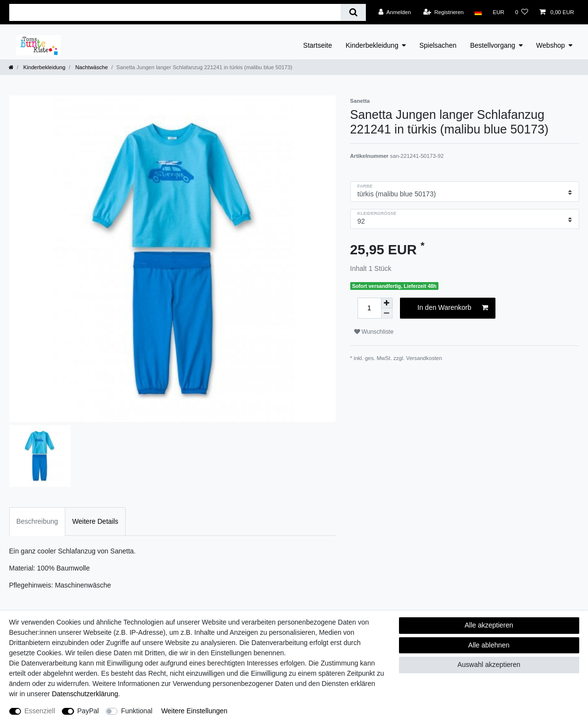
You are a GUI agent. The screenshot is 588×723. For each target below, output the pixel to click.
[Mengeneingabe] (369, 308)
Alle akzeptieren (489, 625)
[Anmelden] (395, 12)
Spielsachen (438, 45)
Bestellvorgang (493, 45)
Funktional (137, 711)
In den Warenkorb (453, 308)
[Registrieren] (444, 12)
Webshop (551, 45)
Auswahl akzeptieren (489, 665)
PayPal (88, 711)
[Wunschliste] (522, 12)
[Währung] (498, 12)
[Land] (478, 12)
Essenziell (40, 711)
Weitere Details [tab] (95, 521)
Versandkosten (424, 358)
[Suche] (353, 12)
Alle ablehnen (489, 645)
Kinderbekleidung (372, 45)
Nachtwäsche (91, 67)
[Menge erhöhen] (387, 303)
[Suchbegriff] (175, 12)
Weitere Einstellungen (194, 711)
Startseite (317, 45)
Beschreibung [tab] (38, 521)
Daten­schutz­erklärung (85, 694)
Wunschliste (374, 332)
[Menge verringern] (387, 314)
